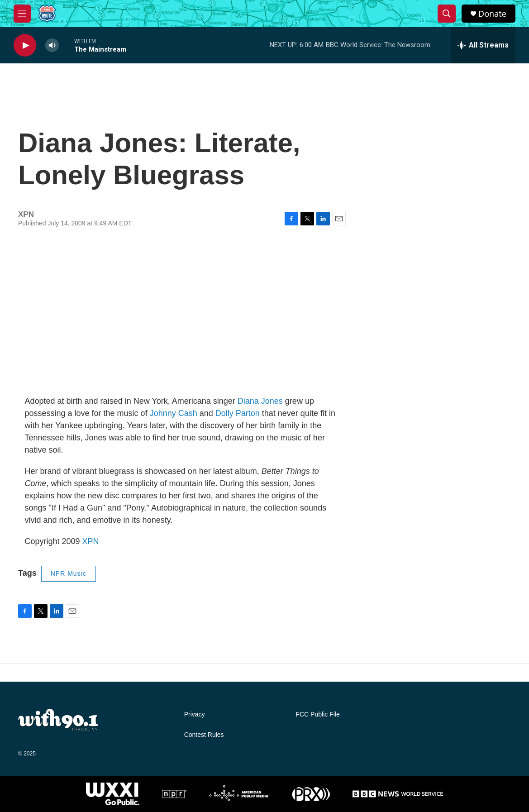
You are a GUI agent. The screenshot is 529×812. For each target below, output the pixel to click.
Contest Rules (204, 735)
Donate (492, 14)
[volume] (52, 45)
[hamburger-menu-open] (22, 14)
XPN (91, 541)
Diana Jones (260, 401)
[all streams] (483, 45)
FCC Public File (317, 714)
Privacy (195, 714)
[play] (25, 45)
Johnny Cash (174, 413)
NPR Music (69, 573)
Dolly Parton (238, 413)
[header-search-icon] (447, 14)
